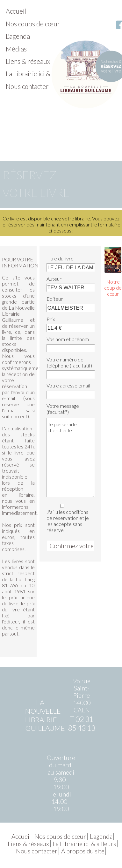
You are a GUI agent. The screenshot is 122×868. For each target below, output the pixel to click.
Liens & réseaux (28, 61)
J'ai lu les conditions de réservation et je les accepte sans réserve (70, 517)
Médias (16, 49)
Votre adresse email (68, 385)
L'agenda (18, 36)
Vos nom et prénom (68, 339)
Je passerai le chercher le (71, 457)
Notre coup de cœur (113, 288)
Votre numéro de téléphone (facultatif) (69, 362)
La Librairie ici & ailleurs (39, 74)
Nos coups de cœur (33, 24)
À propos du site (83, 851)
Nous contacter (27, 86)
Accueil (16, 11)
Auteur (54, 279)
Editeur (55, 299)
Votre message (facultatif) (63, 409)
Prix (51, 319)
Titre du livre (60, 258)
